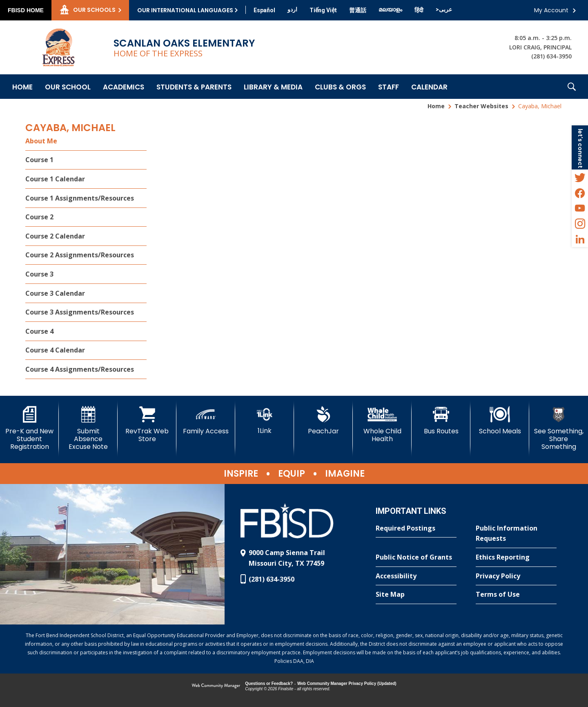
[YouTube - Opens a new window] (580, 208)
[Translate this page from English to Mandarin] (358, 10)
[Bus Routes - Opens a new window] (441, 421)
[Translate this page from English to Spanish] (264, 10)
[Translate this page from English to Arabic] (444, 9)
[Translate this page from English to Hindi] (419, 10)
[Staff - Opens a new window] (389, 87)
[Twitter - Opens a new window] (580, 177)
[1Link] (265, 420)
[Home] (22, 87)
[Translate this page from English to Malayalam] (390, 9)
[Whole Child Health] (382, 425)
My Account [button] (551, 10)
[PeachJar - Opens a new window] (323, 421)
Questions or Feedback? (269, 684)
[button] (572, 87)
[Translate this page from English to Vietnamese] (323, 10)
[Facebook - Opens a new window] (580, 193)
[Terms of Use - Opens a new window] (516, 595)
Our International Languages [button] (185, 10)
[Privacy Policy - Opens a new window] (516, 576)
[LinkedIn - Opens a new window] (580, 239)
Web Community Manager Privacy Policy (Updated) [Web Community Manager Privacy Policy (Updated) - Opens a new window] (347, 684)
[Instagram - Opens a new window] (580, 224)
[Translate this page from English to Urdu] (292, 9)
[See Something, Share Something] (559, 429)
